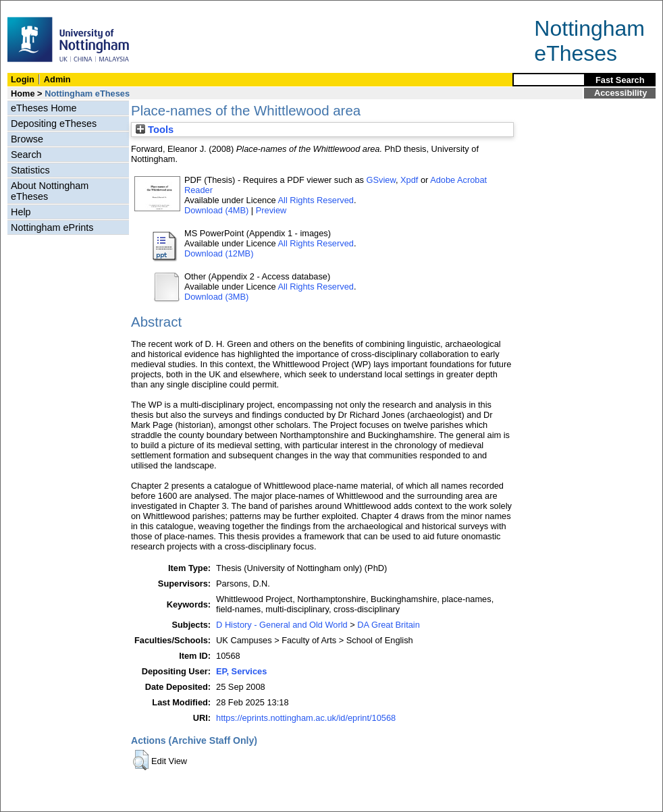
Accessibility (620, 93)
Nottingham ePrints (52, 227)
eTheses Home (44, 108)
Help (21, 212)
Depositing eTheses (54, 124)
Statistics (30, 170)
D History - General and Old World (282, 625)
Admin (57, 79)
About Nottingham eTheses (50, 191)
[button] (141, 760)
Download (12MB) (219, 253)
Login (23, 79)
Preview (271, 210)
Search (26, 155)
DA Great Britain (388, 625)
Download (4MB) (216, 210)
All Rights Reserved (316, 200)
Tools (155, 130)
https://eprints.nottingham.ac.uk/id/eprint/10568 (306, 718)
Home (23, 93)
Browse (27, 139)
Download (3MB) (216, 297)
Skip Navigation (30, 8)
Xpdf (409, 180)
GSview (381, 180)
